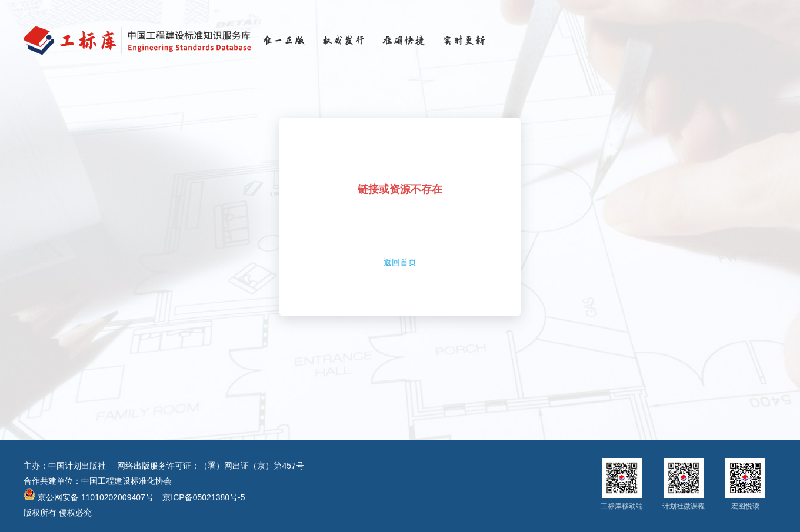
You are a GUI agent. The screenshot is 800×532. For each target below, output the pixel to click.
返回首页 (400, 262)
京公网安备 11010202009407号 (89, 497)
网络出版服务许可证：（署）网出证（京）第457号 (210, 466)
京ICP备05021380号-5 (204, 497)
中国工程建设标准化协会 (126, 481)
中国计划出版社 (77, 466)
